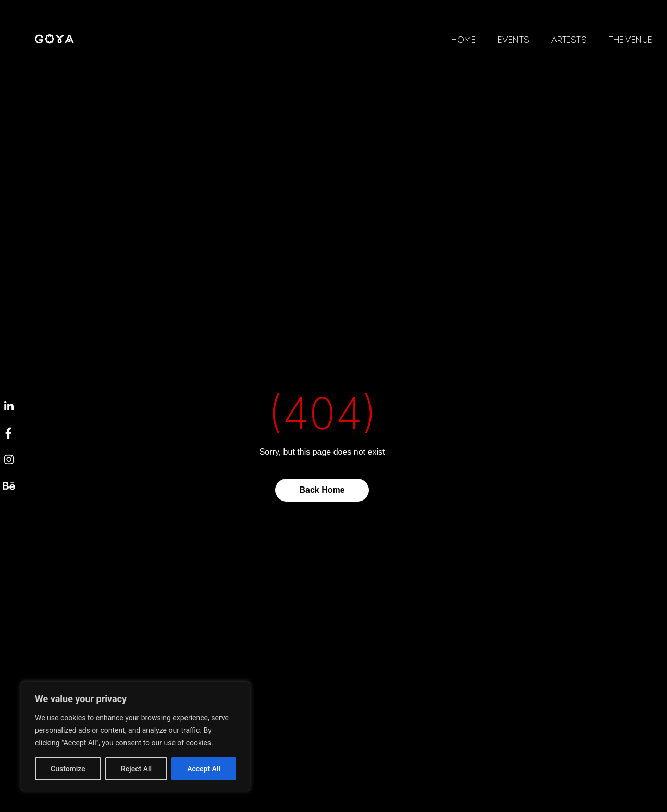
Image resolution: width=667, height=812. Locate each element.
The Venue (631, 41)
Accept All (204, 769)
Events (514, 41)
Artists (569, 41)
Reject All (136, 769)
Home (464, 41)
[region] (135, 736)
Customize (68, 769)
